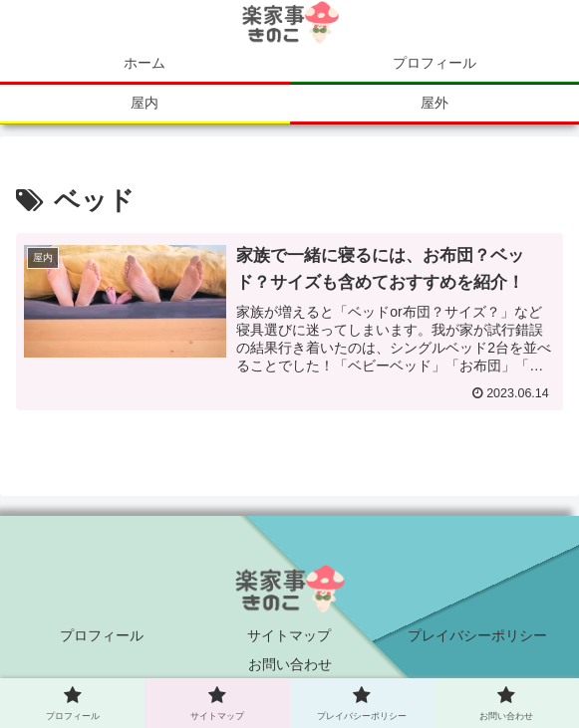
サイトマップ (289, 635)
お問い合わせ (290, 664)
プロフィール (102, 635)
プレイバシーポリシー (477, 635)
